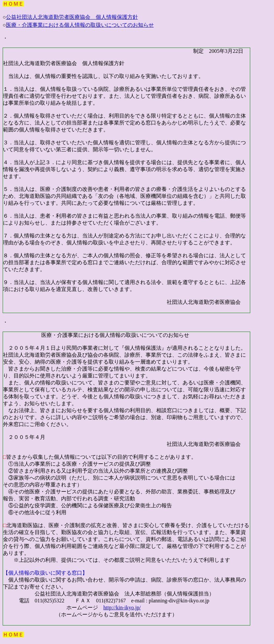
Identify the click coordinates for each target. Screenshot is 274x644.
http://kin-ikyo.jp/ (122, 608)
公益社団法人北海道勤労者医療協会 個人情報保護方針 (72, 17)
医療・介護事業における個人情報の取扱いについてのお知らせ (80, 25)
